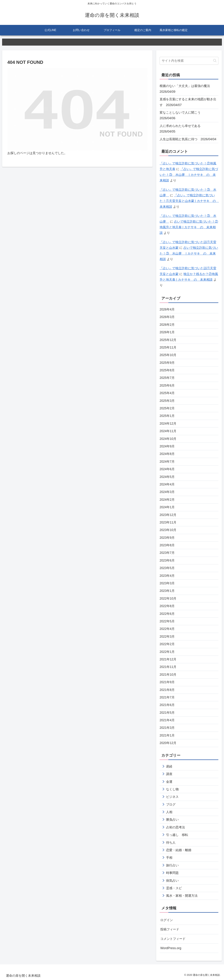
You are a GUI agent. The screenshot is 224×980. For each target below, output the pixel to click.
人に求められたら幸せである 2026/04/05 (182, 129)
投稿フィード (170, 929)
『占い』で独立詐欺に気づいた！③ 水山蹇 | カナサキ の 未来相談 (189, 175)
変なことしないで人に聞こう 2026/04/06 (182, 115)
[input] (189, 61)
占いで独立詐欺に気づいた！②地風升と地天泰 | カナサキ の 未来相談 (189, 227)
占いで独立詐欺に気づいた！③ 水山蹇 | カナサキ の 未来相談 (189, 253)
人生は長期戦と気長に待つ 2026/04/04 (188, 139)
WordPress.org (171, 948)
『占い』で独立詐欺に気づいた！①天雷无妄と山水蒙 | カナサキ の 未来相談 (189, 201)
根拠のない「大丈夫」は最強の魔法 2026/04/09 (186, 89)
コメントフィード (173, 939)
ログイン (167, 920)
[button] (215, 61)
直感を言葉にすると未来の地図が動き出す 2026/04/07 (188, 102)
